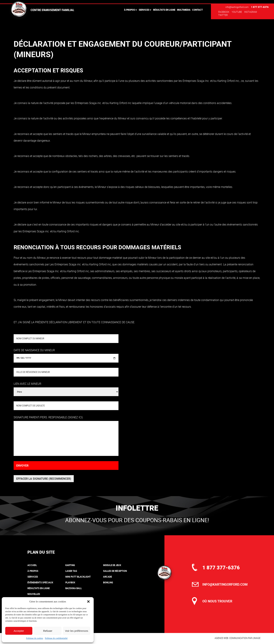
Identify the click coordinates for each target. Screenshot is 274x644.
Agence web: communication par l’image (237, 638)
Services (144, 10)
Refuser (48, 631)
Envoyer (22, 466)
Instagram (251, 12)
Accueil (32, 565)
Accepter (19, 631)
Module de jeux (112, 565)
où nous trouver (217, 601)
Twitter (223, 15)
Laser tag (71, 571)
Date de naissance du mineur (34, 350)
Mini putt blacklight (78, 577)
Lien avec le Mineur (27, 384)
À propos (129, 10)
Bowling (108, 582)
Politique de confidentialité (56, 638)
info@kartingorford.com (237, 7)
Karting (70, 565)
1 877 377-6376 (260, 7)
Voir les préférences (77, 631)
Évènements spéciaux (40, 582)
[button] (88, 602)
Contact (197, 10)
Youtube (237, 12)
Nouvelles (34, 594)
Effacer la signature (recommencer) (44, 479)
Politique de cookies (35, 638)
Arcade (107, 577)
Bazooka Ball (74, 588)
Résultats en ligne (164, 10)
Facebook (224, 12)
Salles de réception (115, 571)
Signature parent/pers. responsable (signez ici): (48, 417)
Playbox (70, 582)
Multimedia (184, 10)
